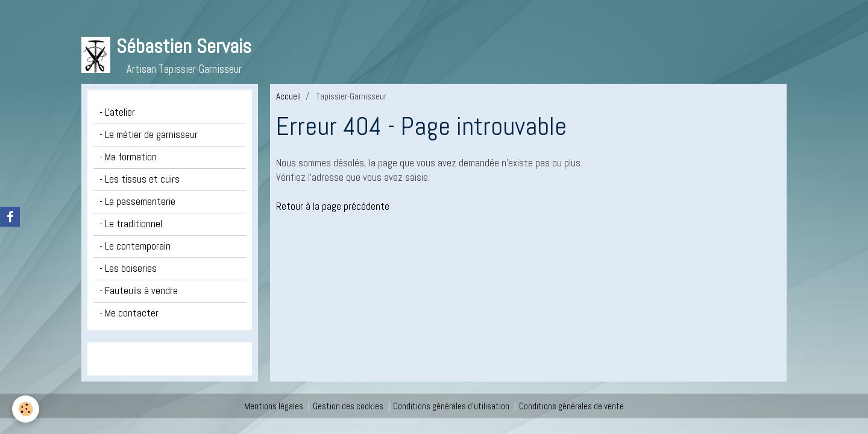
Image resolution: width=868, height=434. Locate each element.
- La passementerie (137, 202)
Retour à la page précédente (333, 206)
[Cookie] (26, 409)
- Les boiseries (128, 269)
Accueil (288, 96)
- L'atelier (117, 112)
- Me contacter (129, 313)
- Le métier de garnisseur (149, 135)
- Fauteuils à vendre (139, 291)
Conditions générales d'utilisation (451, 406)
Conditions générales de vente (571, 406)
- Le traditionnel (131, 224)
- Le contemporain (135, 246)
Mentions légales (274, 406)
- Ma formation (128, 157)
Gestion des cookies (348, 406)
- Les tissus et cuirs (140, 179)
